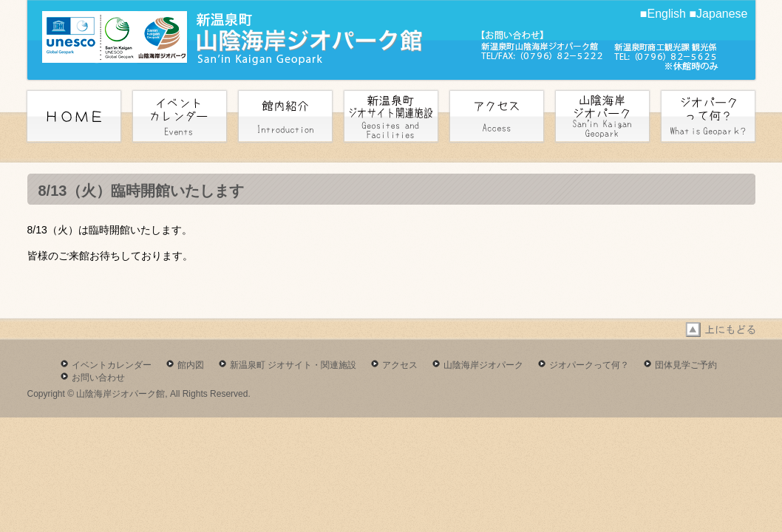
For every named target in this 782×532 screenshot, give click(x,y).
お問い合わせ (98, 378)
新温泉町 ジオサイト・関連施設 (293, 365)
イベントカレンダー (112, 365)
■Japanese (718, 14)
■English (663, 14)
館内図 (191, 365)
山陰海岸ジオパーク (483, 365)
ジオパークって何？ (589, 365)
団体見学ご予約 (686, 365)
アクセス (400, 365)
